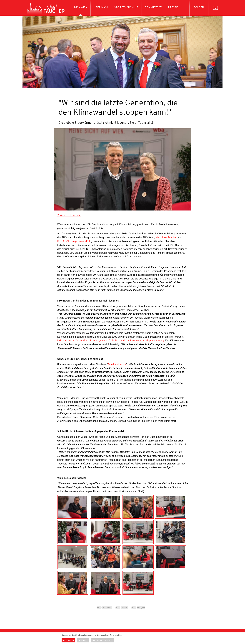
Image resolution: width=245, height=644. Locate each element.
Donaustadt (153, 8)
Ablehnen (83, 640)
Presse (173, 8)
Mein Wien (81, 8)
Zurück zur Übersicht (69, 216)
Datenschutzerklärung (102, 640)
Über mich (101, 8)
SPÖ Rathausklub (126, 8)
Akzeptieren (68, 640)
